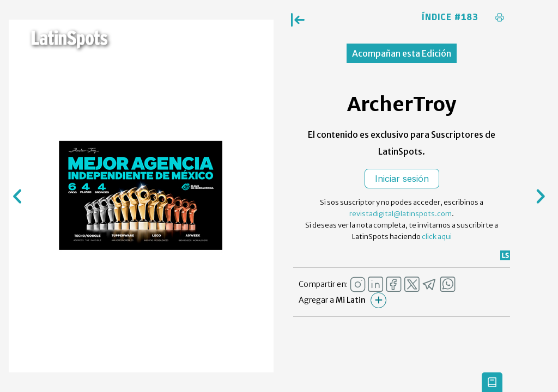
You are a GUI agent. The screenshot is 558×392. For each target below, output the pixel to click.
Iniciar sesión (402, 179)
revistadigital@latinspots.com (401, 214)
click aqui (437, 237)
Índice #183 (450, 17)
